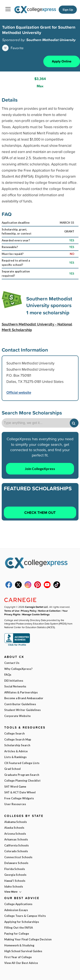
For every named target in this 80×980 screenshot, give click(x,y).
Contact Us (12, 663)
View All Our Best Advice (21, 963)
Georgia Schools (15, 875)
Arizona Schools (15, 834)
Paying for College (17, 934)
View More (11, 892)
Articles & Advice (16, 751)
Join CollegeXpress (40, 469)
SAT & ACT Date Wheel (20, 792)
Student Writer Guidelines (23, 710)
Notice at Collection (49, 611)
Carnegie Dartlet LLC (36, 607)
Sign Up (68, 10)
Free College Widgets (19, 798)
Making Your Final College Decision (28, 939)
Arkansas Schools (16, 839)
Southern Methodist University (51, 40)
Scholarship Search (17, 745)
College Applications (18, 904)
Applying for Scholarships (22, 922)
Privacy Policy (29, 611)
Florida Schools (15, 869)
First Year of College (18, 957)
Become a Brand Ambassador (24, 698)
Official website (19, 392)
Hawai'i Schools (15, 881)
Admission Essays (16, 910)
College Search (15, 733)
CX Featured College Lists (22, 763)
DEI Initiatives (14, 681)
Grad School (12, 769)
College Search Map (18, 739)
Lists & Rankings (15, 757)
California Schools (17, 845)
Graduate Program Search (22, 775)
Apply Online (62, 61)
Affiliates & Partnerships (21, 692)
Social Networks (15, 686)
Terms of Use (12, 611)
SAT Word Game (15, 787)
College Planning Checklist (22, 781)
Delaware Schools (16, 863)
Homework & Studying (19, 945)
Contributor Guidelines (20, 704)
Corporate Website (17, 716)
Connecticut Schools (18, 857)
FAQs (8, 675)
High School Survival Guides (23, 951)
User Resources (15, 804)
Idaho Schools (14, 886)
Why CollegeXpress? (18, 669)
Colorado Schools (16, 851)
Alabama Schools (16, 822)
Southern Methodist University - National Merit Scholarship (37, 327)
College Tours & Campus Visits (25, 916)
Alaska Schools (14, 828)
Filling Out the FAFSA (19, 928)
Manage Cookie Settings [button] (36, 614)
